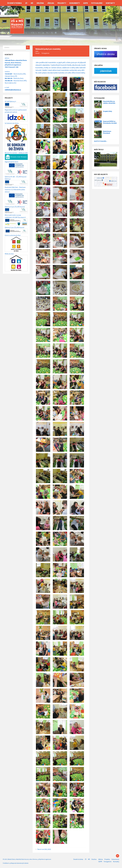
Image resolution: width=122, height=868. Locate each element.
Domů (37, 53)
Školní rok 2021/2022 (44, 849)
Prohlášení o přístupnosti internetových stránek (16, 863)
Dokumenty (75, 3)
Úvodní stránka (14, 3)
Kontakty (110, 3)
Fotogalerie (97, 3)
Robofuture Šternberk (107, 132)
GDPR (85, 3)
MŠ (32, 3)
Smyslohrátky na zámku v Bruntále (109, 102)
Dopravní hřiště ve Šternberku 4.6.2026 (110, 122)
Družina (40, 3)
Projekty (62, 3)
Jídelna (51, 3)
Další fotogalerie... (101, 141)
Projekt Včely (108, 111)
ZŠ (26, 3)
